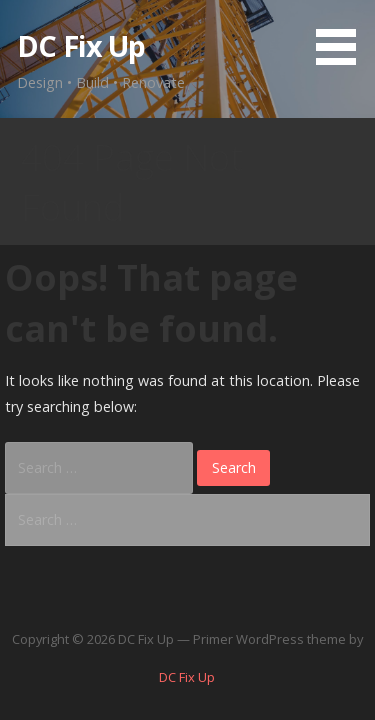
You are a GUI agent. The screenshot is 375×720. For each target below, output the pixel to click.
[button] (343, 36)
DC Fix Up (81, 45)
